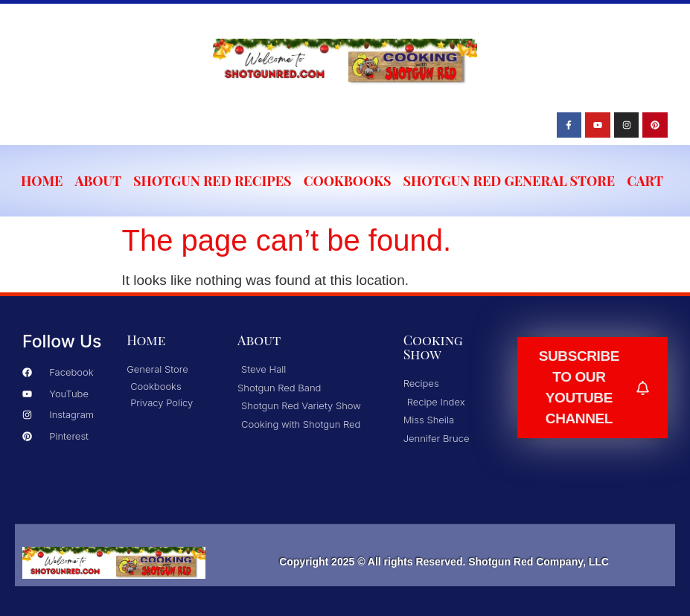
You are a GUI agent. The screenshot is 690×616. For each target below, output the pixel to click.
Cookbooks (348, 181)
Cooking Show (433, 347)
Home (42, 181)
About (98, 181)
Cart (645, 181)
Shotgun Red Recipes (213, 181)
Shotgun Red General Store (509, 181)
